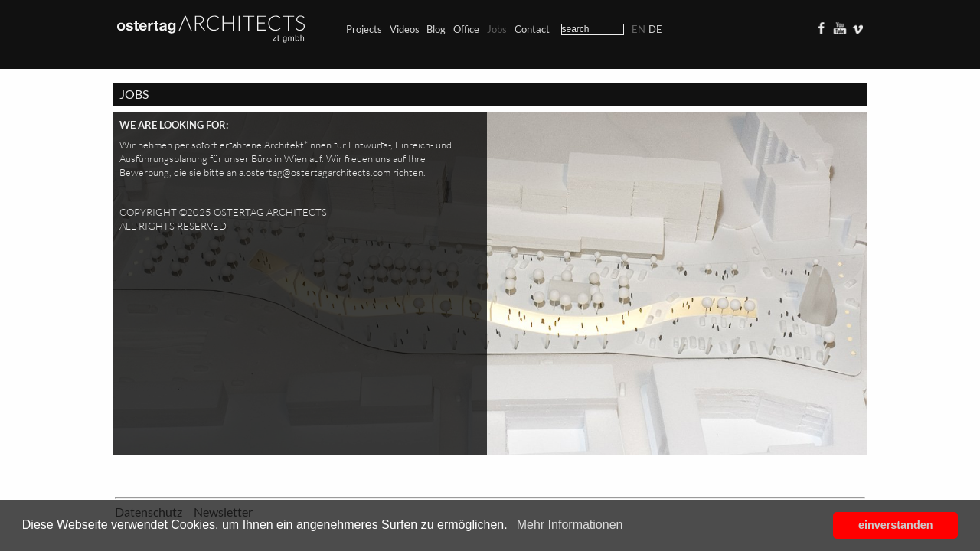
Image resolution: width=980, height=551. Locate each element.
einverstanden (896, 525)
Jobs (497, 29)
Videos (405, 29)
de (655, 29)
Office (466, 29)
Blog (436, 29)
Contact (532, 29)
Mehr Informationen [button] (570, 525)
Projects (364, 29)
